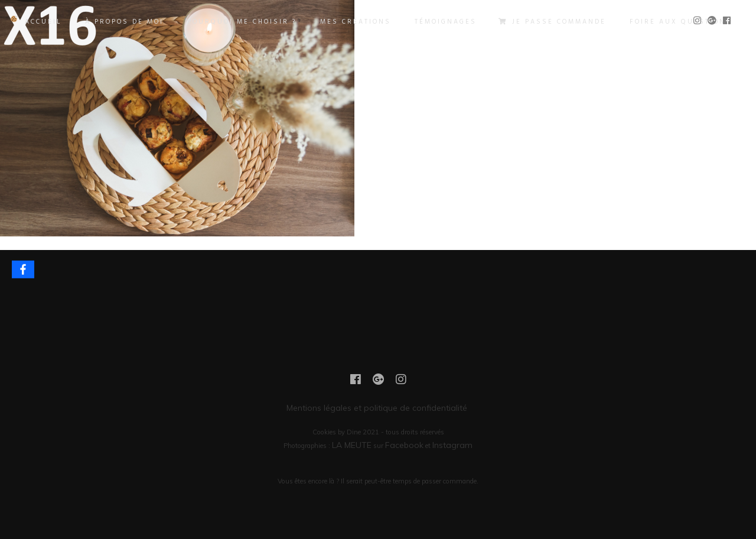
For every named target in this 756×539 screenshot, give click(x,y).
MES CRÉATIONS (356, 22)
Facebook (404, 445)
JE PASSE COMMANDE (553, 22)
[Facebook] (23, 269)
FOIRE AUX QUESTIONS (681, 22)
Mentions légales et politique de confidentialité (378, 408)
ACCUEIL (43, 22)
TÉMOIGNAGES (446, 22)
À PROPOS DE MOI (124, 22)
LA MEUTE (352, 445)
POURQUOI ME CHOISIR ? (242, 22)
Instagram (452, 445)
